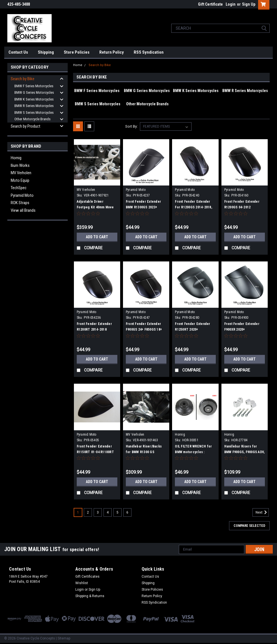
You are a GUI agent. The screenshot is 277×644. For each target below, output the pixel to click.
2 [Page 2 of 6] (88, 512)
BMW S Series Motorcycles (34, 113)
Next (262, 512)
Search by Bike (23, 79)
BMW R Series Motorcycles (34, 106)
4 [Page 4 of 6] (108, 512)
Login (231, 4)
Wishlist (82, 583)
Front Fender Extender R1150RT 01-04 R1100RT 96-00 (95, 452)
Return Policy (112, 52)
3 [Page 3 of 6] (98, 512)
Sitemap (64, 638)
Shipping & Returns (90, 596)
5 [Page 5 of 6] (117, 512)
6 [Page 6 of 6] (127, 512)
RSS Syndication (149, 52)
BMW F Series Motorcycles (34, 86)
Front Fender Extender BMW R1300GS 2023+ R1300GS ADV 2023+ (143, 207)
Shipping (46, 52)
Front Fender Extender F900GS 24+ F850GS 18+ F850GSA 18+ (144, 329)
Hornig (16, 158)
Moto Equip (20, 180)
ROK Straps (20, 203)
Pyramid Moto (22, 195)
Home (78, 65)
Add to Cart (97, 237)
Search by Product (26, 126)
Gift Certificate (210, 4)
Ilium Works (20, 165)
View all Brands (23, 210)
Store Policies (77, 52)
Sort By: (131, 126)
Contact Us (18, 52)
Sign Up (249, 4)
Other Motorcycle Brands (32, 119)
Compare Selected (249, 526)
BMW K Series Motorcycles (34, 99)
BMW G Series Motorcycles (34, 92)
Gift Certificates (87, 577)
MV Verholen (21, 173)
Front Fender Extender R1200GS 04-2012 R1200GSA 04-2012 (242, 207)
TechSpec (19, 188)
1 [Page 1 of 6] (78, 512)
